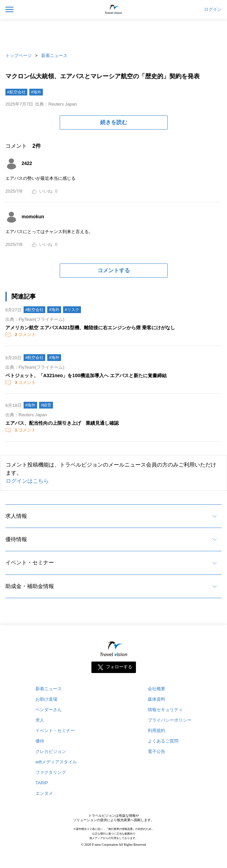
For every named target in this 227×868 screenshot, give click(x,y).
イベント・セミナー (30, 563)
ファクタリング (51, 772)
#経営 (46, 405)
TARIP (42, 783)
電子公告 (157, 751)
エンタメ (44, 793)
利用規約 (157, 731)
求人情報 (16, 516)
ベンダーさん (49, 710)
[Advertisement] (114, 34)
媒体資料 (157, 699)
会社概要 (157, 689)
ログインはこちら (27, 481)
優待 (40, 741)
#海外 (36, 92)
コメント (25, 334)
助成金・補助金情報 (30, 586)
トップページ (19, 55)
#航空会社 (16, 92)
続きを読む (114, 122)
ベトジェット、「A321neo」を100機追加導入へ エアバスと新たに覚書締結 (86, 375)
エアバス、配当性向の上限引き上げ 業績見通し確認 (62, 423)
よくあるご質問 (163, 741)
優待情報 (16, 539)
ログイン (213, 9)
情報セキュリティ (165, 710)
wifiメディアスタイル (56, 762)
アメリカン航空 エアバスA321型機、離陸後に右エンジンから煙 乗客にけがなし (90, 328)
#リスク (72, 310)
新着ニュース (54, 55)
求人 (40, 720)
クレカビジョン (51, 751)
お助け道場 (46, 699)
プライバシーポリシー (170, 720)
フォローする (119, 667)
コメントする (114, 270)
